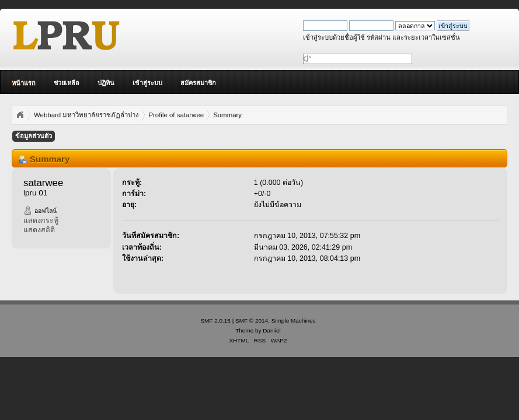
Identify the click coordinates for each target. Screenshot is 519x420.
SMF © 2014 (252, 321)
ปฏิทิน (106, 83)
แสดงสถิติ (39, 230)
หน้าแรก (24, 83)
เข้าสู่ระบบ (147, 83)
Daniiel (271, 330)
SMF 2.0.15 (215, 321)
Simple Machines (294, 321)
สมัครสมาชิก (198, 83)
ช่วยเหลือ (67, 83)
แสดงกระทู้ (41, 220)
